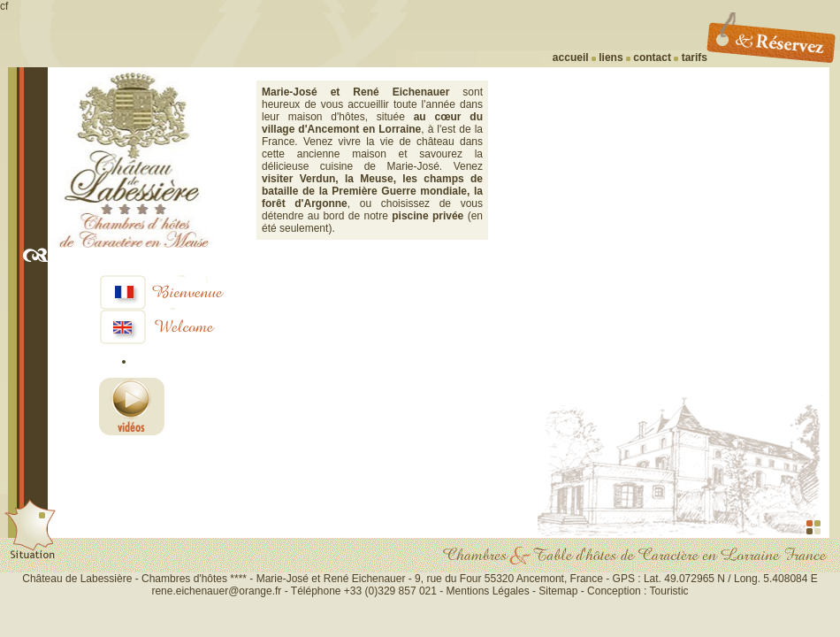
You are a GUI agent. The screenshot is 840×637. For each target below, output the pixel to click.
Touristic (669, 591)
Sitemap (558, 591)
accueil (571, 58)
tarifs (693, 58)
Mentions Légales (489, 591)
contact (652, 58)
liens (610, 58)
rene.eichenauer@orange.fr (216, 591)
